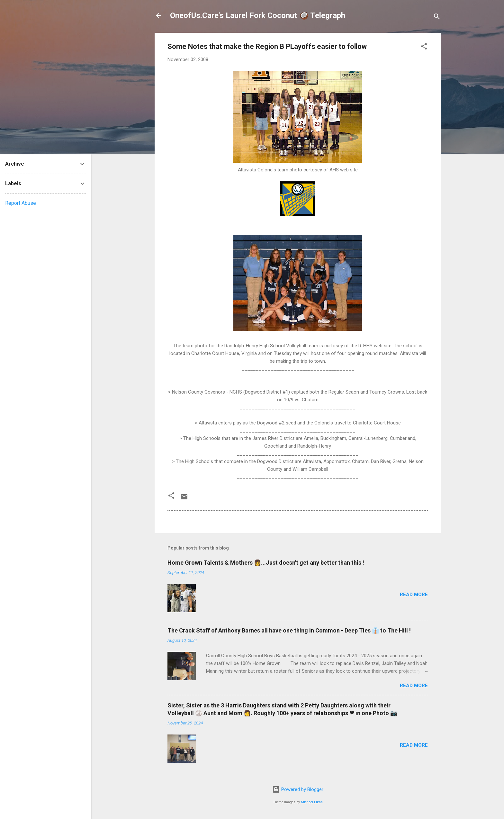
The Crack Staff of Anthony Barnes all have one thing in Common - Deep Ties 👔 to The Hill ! (289, 630)
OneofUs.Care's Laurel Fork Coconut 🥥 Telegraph (258, 15)
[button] (424, 47)
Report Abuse (21, 203)
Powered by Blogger (298, 789)
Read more (414, 595)
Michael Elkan (312, 802)
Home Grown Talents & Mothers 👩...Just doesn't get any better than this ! (266, 563)
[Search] (437, 18)
